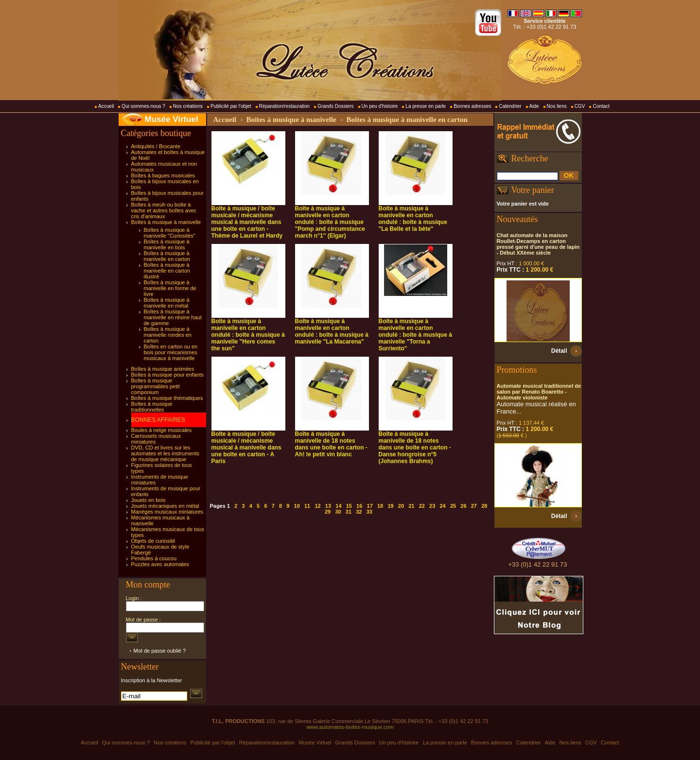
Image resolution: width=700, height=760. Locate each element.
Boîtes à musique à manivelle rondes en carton (168, 335)
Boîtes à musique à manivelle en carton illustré (167, 271)
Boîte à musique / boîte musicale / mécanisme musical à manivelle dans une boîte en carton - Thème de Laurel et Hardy (247, 222)
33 (369, 512)
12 (317, 506)
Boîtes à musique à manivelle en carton (167, 256)
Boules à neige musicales (162, 430)
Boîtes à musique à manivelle (166, 222)
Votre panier (533, 190)
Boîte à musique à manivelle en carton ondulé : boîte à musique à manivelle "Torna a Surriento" (415, 335)
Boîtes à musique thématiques (167, 398)
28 (484, 506)
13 (328, 506)
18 (380, 506)
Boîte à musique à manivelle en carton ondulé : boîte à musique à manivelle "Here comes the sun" (248, 335)
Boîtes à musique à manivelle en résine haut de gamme (173, 317)
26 (463, 506)
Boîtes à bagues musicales (163, 175)
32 (359, 512)
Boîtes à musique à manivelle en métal (167, 303)
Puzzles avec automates (160, 564)
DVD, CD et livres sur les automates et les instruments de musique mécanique (166, 453)
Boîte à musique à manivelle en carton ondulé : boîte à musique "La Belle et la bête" (413, 219)
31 (349, 512)
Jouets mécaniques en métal (165, 506)
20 (401, 506)
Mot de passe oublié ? (160, 651)
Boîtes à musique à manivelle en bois (167, 244)
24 (442, 506)
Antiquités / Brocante (156, 146)
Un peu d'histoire (380, 106)
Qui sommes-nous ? (143, 106)
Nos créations (188, 106)
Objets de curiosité (153, 541)
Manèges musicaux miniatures (167, 512)
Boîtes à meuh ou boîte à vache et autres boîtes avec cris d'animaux (164, 210)
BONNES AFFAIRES (158, 420)
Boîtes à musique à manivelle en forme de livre (170, 288)
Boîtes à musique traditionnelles (152, 407)
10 (297, 506)
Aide (534, 106)
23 (432, 506)
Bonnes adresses (472, 106)
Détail (559, 351)
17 (370, 506)
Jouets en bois (149, 500)
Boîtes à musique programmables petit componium (156, 386)
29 (328, 512)
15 (349, 506)
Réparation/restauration (285, 106)
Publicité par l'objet (231, 106)
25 (453, 506)
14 (338, 506)
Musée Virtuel (172, 119)
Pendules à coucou (154, 558)
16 (359, 506)
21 (411, 506)
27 (474, 506)
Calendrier (510, 106)
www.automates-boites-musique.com (350, 727)
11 (307, 506)
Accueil (106, 106)
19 (390, 506)
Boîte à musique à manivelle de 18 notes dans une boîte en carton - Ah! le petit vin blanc (331, 444)
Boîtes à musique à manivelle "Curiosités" (170, 233)
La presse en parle (426, 106)
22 (422, 506)
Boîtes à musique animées (163, 369)
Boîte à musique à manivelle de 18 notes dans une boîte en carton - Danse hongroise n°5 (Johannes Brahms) (415, 448)
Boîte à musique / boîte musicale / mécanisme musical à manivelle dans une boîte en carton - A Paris (246, 448)
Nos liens (557, 106)
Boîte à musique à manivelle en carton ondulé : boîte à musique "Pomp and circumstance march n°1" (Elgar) (330, 222)
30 (338, 512)
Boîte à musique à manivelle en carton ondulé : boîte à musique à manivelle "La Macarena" (332, 331)
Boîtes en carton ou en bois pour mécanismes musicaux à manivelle (171, 352)
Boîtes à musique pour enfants (167, 375)
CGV (580, 106)
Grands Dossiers (335, 106)
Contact (601, 106)
